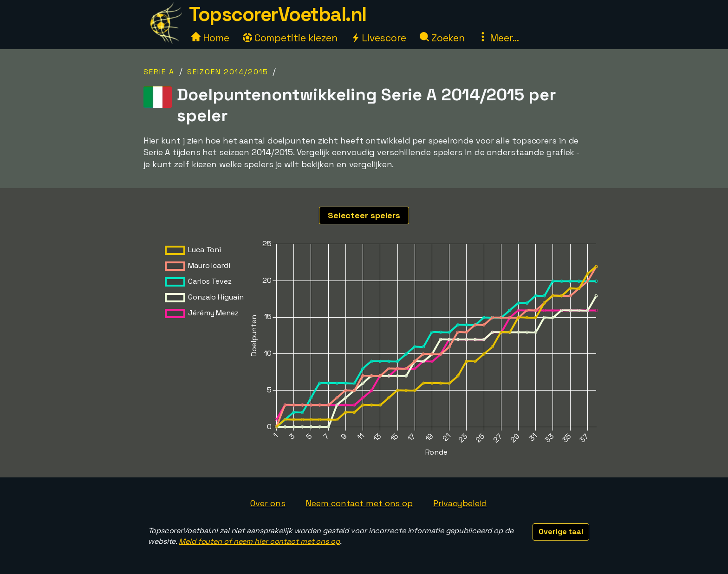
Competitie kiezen (290, 38)
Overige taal (561, 532)
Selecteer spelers (364, 215)
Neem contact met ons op (359, 503)
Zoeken (442, 38)
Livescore (379, 38)
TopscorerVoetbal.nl (278, 14)
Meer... (499, 38)
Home (210, 38)
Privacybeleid (460, 503)
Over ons (268, 503)
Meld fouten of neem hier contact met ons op (259, 541)
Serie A (159, 72)
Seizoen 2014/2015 (228, 72)
